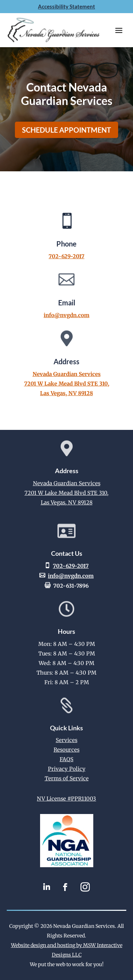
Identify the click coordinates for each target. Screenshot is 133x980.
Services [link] (66, 740)
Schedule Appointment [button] (66, 130)
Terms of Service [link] (67, 778)
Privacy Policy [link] (67, 769)
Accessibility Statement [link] (66, 6)
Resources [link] (66, 750)
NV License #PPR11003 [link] (66, 799)
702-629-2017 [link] (66, 256)
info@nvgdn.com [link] (66, 315)
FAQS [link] (66, 759)
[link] (67, 865)
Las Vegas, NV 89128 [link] (66, 393)
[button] (119, 30)
